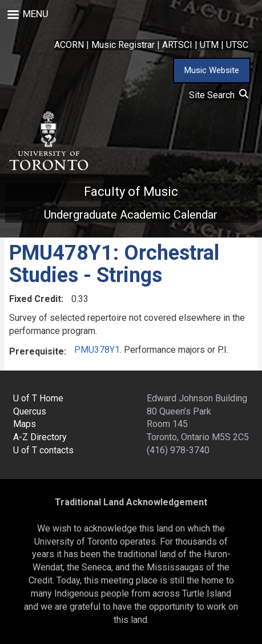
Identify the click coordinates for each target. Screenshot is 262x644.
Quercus (30, 411)
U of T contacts (43, 450)
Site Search (219, 95)
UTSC (237, 45)
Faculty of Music (131, 192)
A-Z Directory (40, 437)
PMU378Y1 (97, 350)
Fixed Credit (35, 299)
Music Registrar (123, 45)
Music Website (212, 70)
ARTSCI (177, 45)
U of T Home (38, 398)
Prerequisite (37, 351)
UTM (209, 45)
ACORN (69, 45)
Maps (25, 424)
